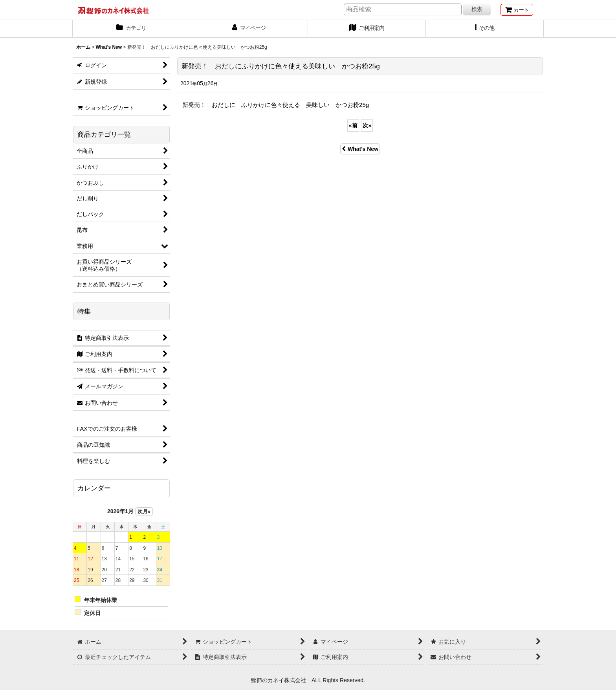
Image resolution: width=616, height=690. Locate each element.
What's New (360, 149)
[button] (485, 29)
